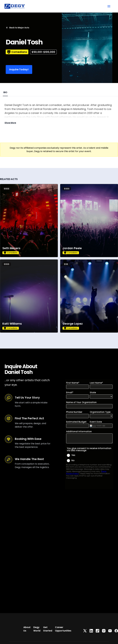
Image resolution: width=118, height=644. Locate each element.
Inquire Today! (19, 69)
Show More (10, 123)
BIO (5, 92)
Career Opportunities (63, 629)
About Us (27, 629)
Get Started (48, 629)
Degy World (37, 629)
